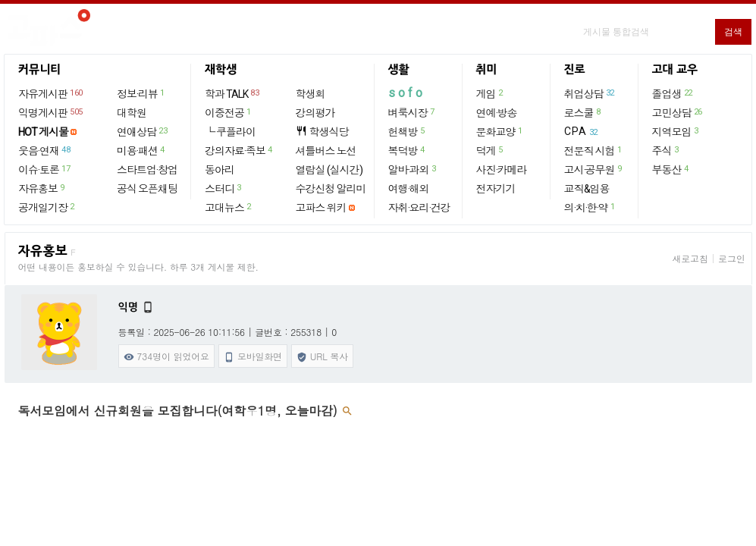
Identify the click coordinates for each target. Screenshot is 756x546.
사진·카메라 (502, 170)
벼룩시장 (412, 112)
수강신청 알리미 (331, 189)
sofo (407, 93)
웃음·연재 (45, 150)
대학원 (132, 113)
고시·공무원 (594, 169)
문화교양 (500, 131)
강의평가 (315, 113)
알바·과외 (413, 169)
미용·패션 (141, 150)
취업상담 (590, 93)
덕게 (490, 150)
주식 (666, 150)
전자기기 (496, 189)
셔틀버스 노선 (326, 151)
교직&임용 (587, 189)
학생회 (311, 94)
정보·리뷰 (141, 93)
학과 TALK (232, 93)
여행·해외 (409, 189)
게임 (490, 93)
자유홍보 (42, 188)
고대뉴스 (229, 207)
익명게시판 (51, 112)
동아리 (220, 170)
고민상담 (678, 112)
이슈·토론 (45, 169)
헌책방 (407, 131)
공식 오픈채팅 (147, 189)
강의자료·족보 (239, 150)
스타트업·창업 (147, 170)
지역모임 (676, 131)
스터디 (224, 188)
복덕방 (407, 150)
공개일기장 (47, 207)
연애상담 (143, 131)
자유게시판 (51, 93)
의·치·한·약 (590, 207)
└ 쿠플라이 (230, 132)
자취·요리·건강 (419, 208)
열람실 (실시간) (329, 170)
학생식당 (322, 132)
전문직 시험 (594, 150)
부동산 (671, 169)
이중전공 (229, 112)
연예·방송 (497, 113)
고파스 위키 (321, 208)
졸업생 (673, 93)
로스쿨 (583, 112)
